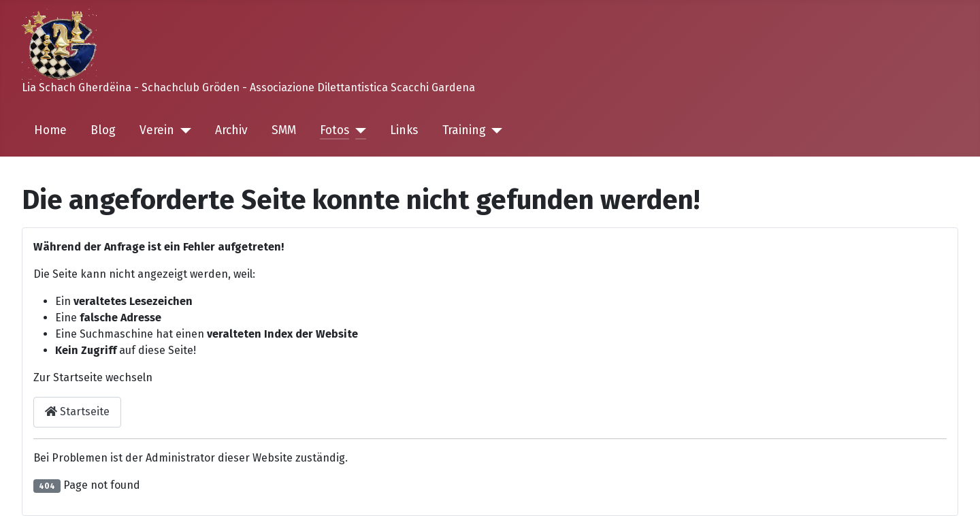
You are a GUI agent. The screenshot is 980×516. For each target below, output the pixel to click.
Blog (103, 130)
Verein (157, 130)
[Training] (494, 131)
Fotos (334, 130)
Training (464, 130)
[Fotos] (358, 131)
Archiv (231, 130)
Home (50, 130)
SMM (284, 130)
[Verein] (183, 131)
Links (404, 130)
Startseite (77, 412)
